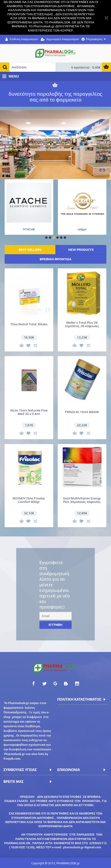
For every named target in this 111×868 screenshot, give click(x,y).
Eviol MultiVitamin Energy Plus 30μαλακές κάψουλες (79, 494)
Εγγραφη (55, 625)
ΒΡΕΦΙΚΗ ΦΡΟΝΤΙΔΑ (55, 259)
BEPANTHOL (79, 229)
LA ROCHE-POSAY (26, 229)
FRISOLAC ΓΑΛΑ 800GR (79, 409)
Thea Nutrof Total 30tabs (29, 324)
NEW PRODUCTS (81, 250)
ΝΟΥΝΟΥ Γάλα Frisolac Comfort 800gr (29, 494)
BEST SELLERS (30, 250)
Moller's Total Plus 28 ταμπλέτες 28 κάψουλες (79, 324)
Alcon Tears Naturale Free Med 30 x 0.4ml (29, 409)
